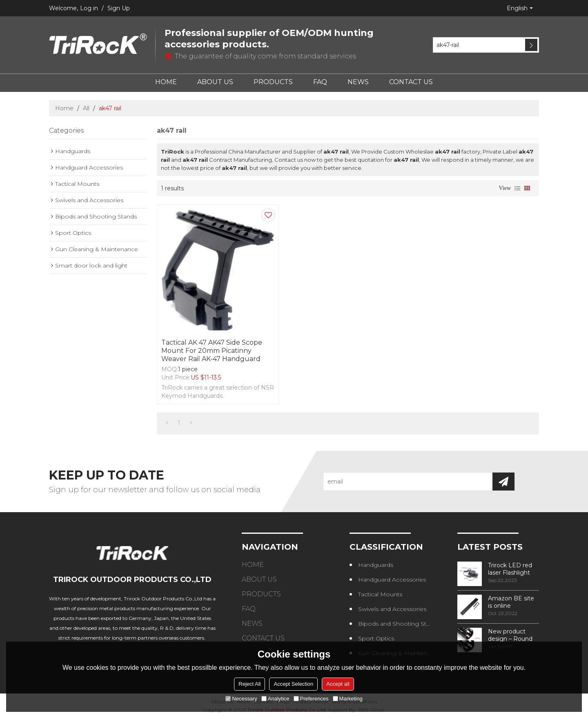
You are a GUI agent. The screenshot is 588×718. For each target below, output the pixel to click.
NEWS (358, 82)
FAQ (320, 82)
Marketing (348, 699)
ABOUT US (215, 82)
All (86, 108)
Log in (89, 8)
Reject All (249, 684)
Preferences (311, 699)
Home (64, 108)
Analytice (275, 699)
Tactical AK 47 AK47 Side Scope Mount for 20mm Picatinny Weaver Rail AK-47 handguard (212, 351)
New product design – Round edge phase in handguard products (510, 635)
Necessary (241, 699)
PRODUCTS (273, 82)
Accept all (338, 684)
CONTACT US (411, 82)
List (517, 188)
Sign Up (119, 8)
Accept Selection (293, 684)
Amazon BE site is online (511, 602)
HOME (166, 82)
